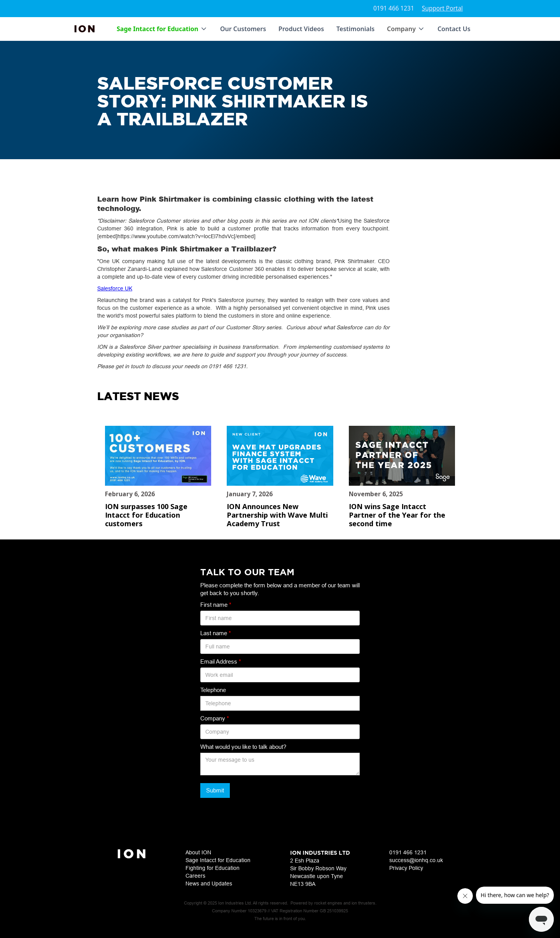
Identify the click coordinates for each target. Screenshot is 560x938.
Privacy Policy (406, 868)
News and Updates (209, 884)
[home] (85, 29)
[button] (162, 29)
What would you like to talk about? (243, 747)
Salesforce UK (115, 288)
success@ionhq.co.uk (416, 860)
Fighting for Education (213, 868)
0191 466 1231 (394, 8)
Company (215, 718)
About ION (198, 852)
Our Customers (243, 29)
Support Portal (442, 8)
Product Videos (301, 29)
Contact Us (454, 29)
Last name (216, 633)
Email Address (221, 661)
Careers (195, 876)
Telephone (213, 690)
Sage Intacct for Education (218, 860)
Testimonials (355, 29)
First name (216, 605)
